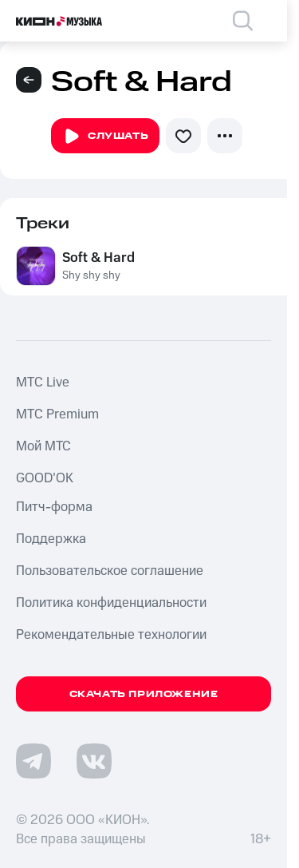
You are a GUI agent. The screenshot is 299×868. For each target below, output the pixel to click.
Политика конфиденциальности (111, 603)
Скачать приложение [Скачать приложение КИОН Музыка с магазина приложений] (144, 694)
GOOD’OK (45, 478)
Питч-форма (54, 507)
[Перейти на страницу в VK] (94, 761)
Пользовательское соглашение (110, 571)
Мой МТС (43, 446)
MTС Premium (57, 414)
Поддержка (51, 539)
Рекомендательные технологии (111, 635)
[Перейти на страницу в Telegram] (33, 761)
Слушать (105, 137)
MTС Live (43, 382)
